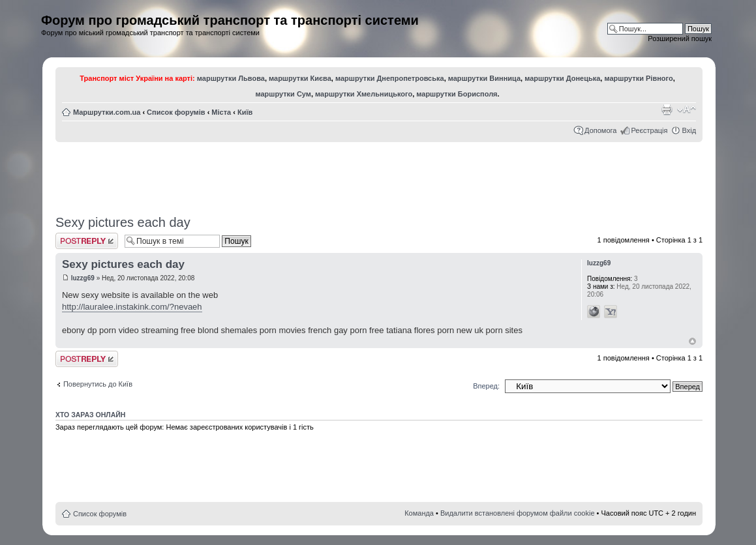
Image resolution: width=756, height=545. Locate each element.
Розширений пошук (680, 38)
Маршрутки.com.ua (107, 112)
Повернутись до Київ (98, 384)
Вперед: (486, 386)
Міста (221, 112)
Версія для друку (667, 110)
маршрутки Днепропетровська (390, 78)
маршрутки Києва (300, 78)
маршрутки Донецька (562, 78)
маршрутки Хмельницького (364, 94)
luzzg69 (83, 278)
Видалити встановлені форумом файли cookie (518, 513)
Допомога (600, 130)
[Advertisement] (379, 174)
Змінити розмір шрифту (687, 110)
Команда (419, 513)
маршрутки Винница (484, 78)
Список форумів (176, 112)
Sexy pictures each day (123, 222)
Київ (245, 112)
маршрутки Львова (231, 78)
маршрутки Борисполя (457, 94)
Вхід (689, 130)
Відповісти (87, 241)
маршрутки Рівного (638, 78)
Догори (692, 341)
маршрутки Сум (283, 94)
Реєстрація (649, 130)
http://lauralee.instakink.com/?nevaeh (132, 307)
